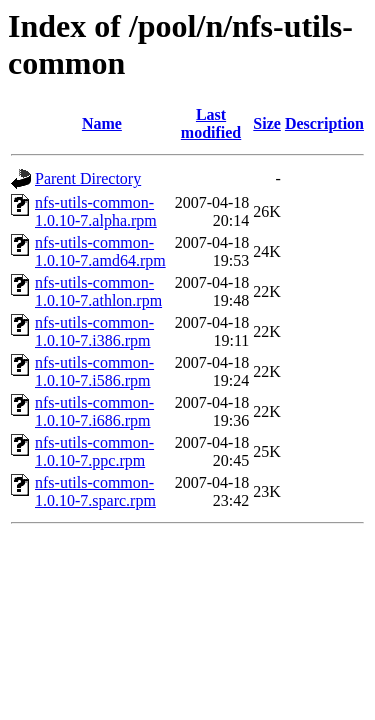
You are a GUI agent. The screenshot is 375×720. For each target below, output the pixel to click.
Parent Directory (88, 178)
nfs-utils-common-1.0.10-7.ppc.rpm (94, 451)
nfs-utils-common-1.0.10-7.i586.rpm (94, 371)
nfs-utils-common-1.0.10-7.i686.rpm (94, 411)
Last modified (211, 123)
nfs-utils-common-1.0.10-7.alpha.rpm (96, 211)
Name (102, 123)
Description (324, 123)
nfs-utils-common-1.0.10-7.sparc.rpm (95, 491)
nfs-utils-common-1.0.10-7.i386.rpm (94, 331)
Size (267, 123)
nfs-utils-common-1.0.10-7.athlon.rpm (98, 291)
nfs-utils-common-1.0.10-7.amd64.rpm (100, 251)
